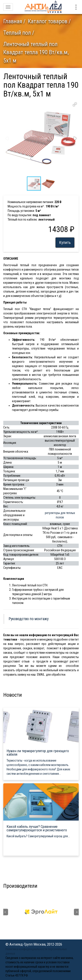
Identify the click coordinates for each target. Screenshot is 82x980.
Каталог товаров (48, 21)
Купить (65, 242)
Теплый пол (17, 33)
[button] (75, 104)
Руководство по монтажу (29, 619)
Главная (13, 21)
